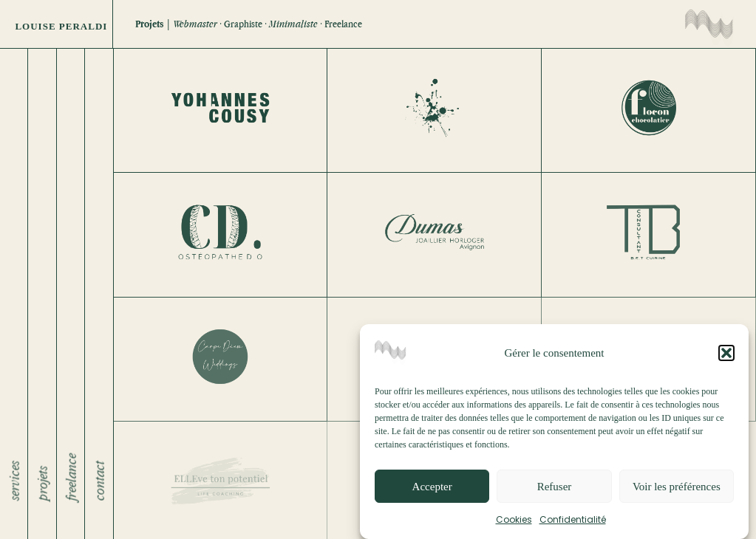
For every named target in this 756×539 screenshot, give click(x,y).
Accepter (432, 491)
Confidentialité (573, 524)
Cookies (514, 524)
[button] (726, 357)
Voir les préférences (677, 491)
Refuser (555, 491)
